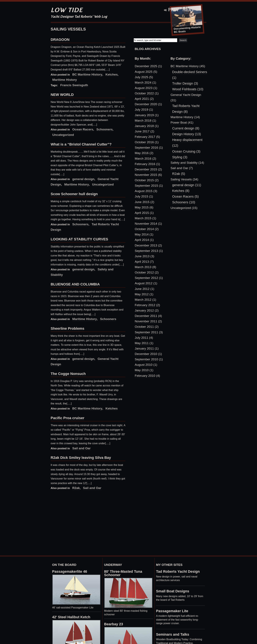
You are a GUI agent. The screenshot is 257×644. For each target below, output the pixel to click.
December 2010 (146, 354)
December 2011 (146, 316)
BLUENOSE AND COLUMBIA (75, 284)
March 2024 (143, 83)
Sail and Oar (81, 448)
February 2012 (145, 305)
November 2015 (146, 175)
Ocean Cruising (184, 151)
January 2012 (144, 310)
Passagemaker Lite (172, 611)
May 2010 (142, 370)
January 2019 (144, 115)
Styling (177, 157)
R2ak (76, 488)
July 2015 (141, 196)
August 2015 (144, 191)
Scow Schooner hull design (74, 194)
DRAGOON (60, 40)
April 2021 (142, 99)
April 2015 (142, 213)
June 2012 (142, 289)
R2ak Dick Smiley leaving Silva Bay (81, 458)
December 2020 (146, 104)
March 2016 (143, 159)
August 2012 (144, 283)
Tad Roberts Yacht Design (178, 571)
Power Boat (179, 122)
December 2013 (146, 245)
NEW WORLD (62, 95)
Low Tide (67, 10)
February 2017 (145, 137)
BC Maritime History (87, 74)
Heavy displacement (187, 140)
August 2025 (144, 72)
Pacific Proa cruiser (67, 418)
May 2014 (142, 234)
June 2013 (142, 256)
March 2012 (143, 300)
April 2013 (142, 262)
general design (83, 179)
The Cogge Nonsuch (68, 374)
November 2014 (146, 224)
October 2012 (144, 272)
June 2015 (142, 202)
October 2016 (144, 142)
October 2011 (144, 327)
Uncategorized (181, 208)
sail (183, 577)
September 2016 (146, 148)
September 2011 (146, 332)
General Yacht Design (186, 95)
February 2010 (145, 376)
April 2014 (142, 240)
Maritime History (85, 319)
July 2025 (141, 77)
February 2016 (145, 164)
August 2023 (144, 88)
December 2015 (146, 169)
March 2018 (143, 121)
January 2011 (144, 348)
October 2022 (144, 93)
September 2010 (146, 359)
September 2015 (146, 186)
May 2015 (142, 207)
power (177, 577)
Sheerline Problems (67, 328)
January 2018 (144, 126)
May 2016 (142, 153)
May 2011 (142, 343)
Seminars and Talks (173, 634)
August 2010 (144, 365)
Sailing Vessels (181, 179)
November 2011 (146, 321)
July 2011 (141, 338)
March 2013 (143, 267)
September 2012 (146, 278)
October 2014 (144, 229)
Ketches (111, 74)
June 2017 (142, 131)
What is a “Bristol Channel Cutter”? (81, 144)
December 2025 (146, 66)
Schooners (104, 129)
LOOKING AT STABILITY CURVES (79, 239)
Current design (183, 128)
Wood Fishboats (184, 89)
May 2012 (142, 294)
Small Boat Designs (173, 591)
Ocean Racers (83, 129)
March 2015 (143, 218)
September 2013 (146, 251)
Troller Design (183, 83)
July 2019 (141, 110)
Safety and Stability (184, 163)
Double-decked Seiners (190, 72)
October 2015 (144, 180)
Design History (183, 134)
